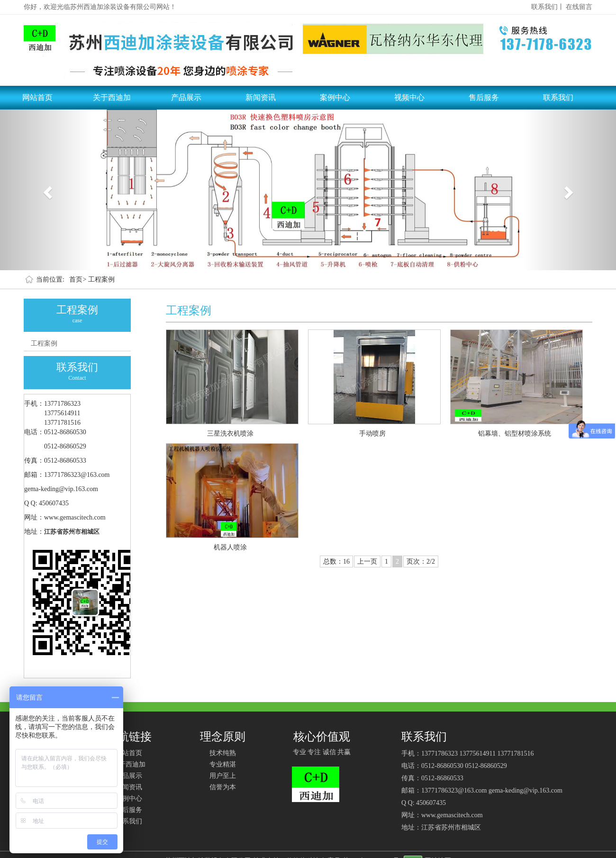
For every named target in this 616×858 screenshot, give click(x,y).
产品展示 (186, 97)
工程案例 (101, 279)
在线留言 (579, 7)
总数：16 (336, 561)
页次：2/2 (421, 561)
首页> (78, 279)
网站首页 (37, 97)
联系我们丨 (548, 7)
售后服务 (484, 97)
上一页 (367, 561)
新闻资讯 (261, 97)
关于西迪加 (112, 97)
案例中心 (335, 97)
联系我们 (558, 97)
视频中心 (409, 97)
